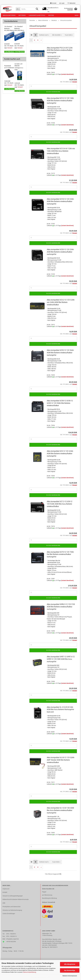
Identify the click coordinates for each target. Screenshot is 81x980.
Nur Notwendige (70, 970)
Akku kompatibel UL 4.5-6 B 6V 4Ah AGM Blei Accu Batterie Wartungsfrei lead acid (60, 710)
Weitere (51, 15)
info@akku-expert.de (12, 939)
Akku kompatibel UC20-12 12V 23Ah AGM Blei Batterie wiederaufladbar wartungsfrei (60, 252)
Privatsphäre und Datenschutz (11, 907)
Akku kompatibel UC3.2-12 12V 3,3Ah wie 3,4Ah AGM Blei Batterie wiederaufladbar (61, 302)
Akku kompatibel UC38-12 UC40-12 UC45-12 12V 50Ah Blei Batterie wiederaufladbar (60, 403)
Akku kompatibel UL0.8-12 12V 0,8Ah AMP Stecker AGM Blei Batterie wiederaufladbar (61, 760)
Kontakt (53, 3)
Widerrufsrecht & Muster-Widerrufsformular (16, 899)
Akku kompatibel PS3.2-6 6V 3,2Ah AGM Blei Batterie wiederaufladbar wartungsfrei (60, 50)
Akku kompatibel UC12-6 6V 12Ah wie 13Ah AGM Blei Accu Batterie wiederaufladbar (61, 151)
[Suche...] (18, 9)
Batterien (22, 15)
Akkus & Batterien (9, 15)
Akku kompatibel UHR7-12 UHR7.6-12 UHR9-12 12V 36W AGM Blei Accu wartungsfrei (61, 659)
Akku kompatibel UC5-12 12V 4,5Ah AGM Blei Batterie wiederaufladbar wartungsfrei (60, 454)
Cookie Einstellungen (9, 914)
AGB (4, 903)
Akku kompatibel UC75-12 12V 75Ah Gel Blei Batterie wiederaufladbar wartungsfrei (60, 554)
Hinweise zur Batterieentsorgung (12, 910)
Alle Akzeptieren (70, 964)
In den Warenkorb (53, 92)
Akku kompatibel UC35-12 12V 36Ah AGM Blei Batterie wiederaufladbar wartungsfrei (60, 353)
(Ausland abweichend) (67, 74)
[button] (31, 35)
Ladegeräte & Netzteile (37, 15)
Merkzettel (71, 3)
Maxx (77, 15)
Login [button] (62, 3)
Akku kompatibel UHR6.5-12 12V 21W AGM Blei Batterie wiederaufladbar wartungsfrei (61, 607)
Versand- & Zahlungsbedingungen (13, 896)
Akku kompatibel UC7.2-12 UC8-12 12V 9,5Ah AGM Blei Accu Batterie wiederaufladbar (60, 504)
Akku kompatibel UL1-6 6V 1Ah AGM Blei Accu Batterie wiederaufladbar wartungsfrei (60, 810)
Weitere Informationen (70, 976)
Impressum (6, 889)
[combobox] (44, 35)
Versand (10, 48)
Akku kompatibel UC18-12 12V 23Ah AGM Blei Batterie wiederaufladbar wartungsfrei (60, 201)
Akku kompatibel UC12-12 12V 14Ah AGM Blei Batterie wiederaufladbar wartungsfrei (60, 101)
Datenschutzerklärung (29, 972)
